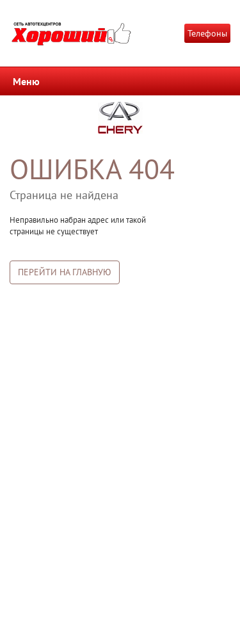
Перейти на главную (65, 272)
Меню (26, 81)
